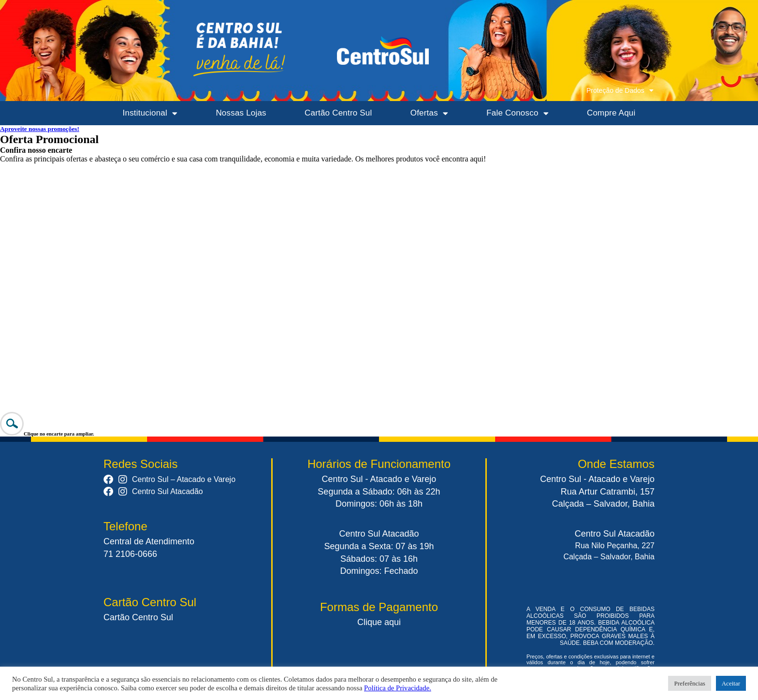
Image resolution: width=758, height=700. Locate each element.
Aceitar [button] (731, 683)
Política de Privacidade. (398, 688)
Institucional (150, 113)
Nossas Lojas (241, 113)
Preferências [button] (689, 683)
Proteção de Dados (620, 90)
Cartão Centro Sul (338, 113)
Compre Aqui (611, 113)
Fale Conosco (517, 113)
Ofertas (429, 113)
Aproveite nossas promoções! (40, 129)
